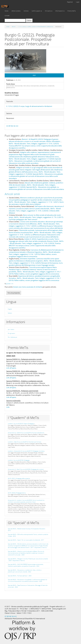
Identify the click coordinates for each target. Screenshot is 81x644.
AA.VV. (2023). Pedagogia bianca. (17, 493)
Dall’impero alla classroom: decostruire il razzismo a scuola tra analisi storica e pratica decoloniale (36, 207)
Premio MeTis (72, 11)
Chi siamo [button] (49, 11)
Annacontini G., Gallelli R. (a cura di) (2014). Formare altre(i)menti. (26, 433)
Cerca (29, 20)
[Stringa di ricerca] (15, 20)
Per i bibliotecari (13, 337)
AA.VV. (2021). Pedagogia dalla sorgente (19, 478)
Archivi (14, 27)
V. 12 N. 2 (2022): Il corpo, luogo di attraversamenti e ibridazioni (36, 27)
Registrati (70, 2)
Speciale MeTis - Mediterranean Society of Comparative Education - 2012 (27, 530)
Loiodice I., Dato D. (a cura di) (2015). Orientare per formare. (25, 442)
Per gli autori (11, 333)
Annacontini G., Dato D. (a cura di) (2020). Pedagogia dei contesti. (26, 469)
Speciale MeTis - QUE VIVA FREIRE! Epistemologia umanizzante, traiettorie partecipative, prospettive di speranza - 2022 (26, 565)
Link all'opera (11, 368)
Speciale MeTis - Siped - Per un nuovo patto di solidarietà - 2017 (26, 540)
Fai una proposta (14, 293)
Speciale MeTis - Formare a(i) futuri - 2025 (20, 576)
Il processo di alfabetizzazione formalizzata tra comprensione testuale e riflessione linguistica (36, 251)
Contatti (7, 16)
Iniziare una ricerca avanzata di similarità (28, 287)
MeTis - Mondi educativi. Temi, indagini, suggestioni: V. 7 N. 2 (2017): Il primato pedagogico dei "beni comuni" (36, 218)
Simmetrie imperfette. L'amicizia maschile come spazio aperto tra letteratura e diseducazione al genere (34, 260)
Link (8, 407)
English (10, 309)
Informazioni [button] (60, 11)
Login (78, 2)
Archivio (26, 11)
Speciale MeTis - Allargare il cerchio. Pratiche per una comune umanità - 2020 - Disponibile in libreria (28, 560)
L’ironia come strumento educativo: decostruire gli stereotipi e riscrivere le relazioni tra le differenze (36, 223)
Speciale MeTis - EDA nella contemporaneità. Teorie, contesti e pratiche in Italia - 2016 (28, 535)
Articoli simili (12, 194)
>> (12, 284)
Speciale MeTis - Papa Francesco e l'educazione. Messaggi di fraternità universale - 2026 (28, 586)
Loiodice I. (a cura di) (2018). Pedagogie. (19, 460)
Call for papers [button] (37, 11)
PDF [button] (34, 75)
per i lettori (11, 329)
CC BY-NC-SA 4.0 (12, 126)
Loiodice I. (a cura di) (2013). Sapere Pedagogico (21, 424)
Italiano (10, 313)
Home (6, 11)
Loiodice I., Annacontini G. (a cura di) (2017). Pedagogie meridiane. (26, 451)
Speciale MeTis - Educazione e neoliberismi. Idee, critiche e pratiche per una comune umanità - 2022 (25, 571)
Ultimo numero (16, 11)
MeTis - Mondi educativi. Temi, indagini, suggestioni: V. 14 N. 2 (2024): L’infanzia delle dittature (35, 211)
